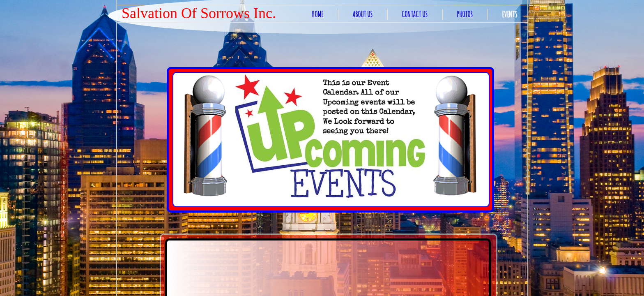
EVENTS (509, 14)
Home (317, 14)
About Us (362, 14)
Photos (465, 14)
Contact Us (415, 14)
